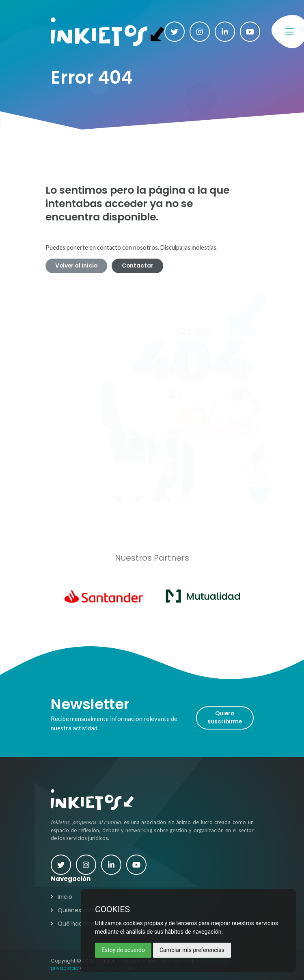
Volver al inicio (67, 266)
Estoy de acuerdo (123, 950)
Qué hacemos (78, 924)
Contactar (128, 266)
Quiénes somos (80, 910)
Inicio (65, 897)
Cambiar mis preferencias (192, 950)
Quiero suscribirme (225, 718)
